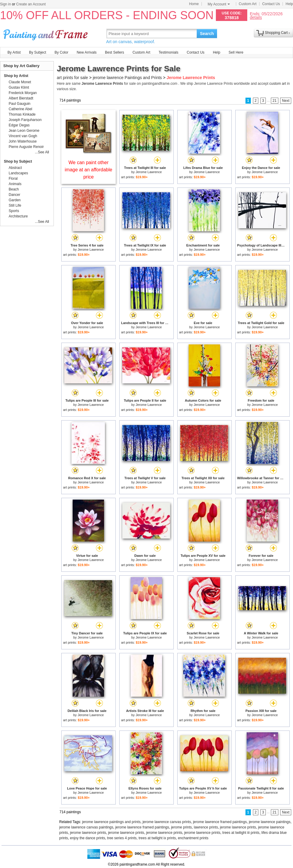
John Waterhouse (23, 141)
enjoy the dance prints (87, 838)
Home (194, 4)
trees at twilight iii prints (241, 833)
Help (289, 4)
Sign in (6, 4)
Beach (14, 189)
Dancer (15, 195)
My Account (219, 4)
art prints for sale (72, 78)
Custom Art (248, 4)
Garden (15, 200)
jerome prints (181, 827)
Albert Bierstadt (21, 98)
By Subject (38, 52)
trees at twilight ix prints (157, 838)
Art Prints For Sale (46, 33)
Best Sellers (115, 52)
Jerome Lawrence (149, 172)
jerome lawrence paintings (270, 822)
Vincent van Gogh (23, 136)
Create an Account (31, 4)
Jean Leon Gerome (24, 131)
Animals (15, 184)
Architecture (18, 216)
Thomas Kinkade (22, 114)
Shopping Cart (276, 33)
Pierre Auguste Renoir (26, 147)
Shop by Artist (16, 76)
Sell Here (236, 52)
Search (207, 34)
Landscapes (18, 173)
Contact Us (271, 4)
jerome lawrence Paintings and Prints (127, 78)
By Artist (14, 52)
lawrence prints (206, 827)
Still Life (15, 205)
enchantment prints (193, 838)
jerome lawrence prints (238, 827)
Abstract (15, 168)
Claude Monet (20, 82)
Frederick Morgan (23, 93)
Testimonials (168, 52)
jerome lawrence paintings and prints (111, 822)
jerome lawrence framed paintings (220, 822)
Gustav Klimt (19, 87)
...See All (42, 152)
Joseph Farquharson (25, 120)
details (256, 17)
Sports (14, 211)
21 (275, 101)
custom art (278, 84)
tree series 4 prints (122, 838)
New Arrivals (87, 52)
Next (286, 101)
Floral (13, 179)
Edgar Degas (19, 125)
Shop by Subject (18, 161)
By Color (61, 52)
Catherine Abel (20, 109)
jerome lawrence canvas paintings (86, 827)
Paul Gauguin (20, 104)
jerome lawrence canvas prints (167, 822)
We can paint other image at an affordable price (89, 170)
